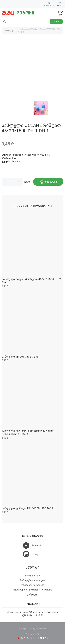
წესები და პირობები (32, 585)
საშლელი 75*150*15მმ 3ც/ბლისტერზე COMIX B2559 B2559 (28, 432)
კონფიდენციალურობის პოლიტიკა (33, 590)
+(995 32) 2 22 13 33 (33, 616)
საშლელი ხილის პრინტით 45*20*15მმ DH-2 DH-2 (31, 281)
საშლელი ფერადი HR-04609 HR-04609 (27, 508)
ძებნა (57, 22)
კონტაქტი (32, 594)
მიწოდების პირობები (32, 580)
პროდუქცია (10, 31)
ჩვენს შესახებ (32, 576)
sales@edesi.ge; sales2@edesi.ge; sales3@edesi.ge (32, 612)
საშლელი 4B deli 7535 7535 (20, 357)
